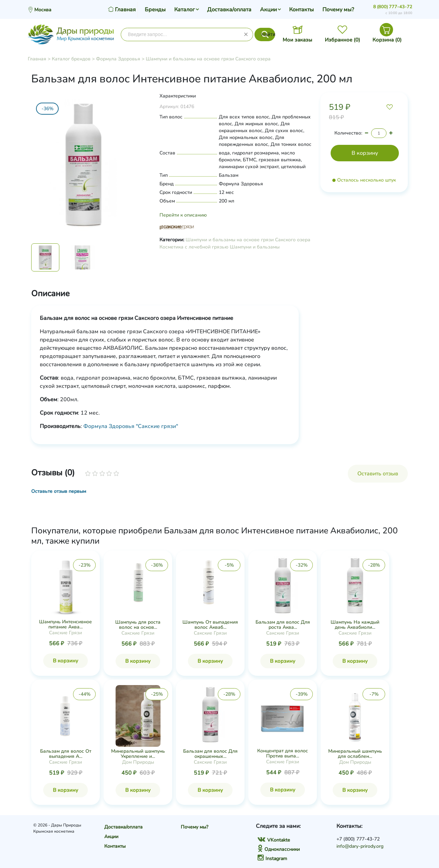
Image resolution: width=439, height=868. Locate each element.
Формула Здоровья (118, 59)
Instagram (272, 859)
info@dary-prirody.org (360, 846)
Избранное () (342, 40)
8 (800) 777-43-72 (393, 7)
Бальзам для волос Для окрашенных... (210, 754)
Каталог (185, 10)
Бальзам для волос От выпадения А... (66, 754)
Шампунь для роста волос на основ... (138, 625)
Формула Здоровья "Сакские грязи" (131, 426)
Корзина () (387, 40)
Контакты (301, 10)
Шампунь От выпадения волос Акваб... (210, 625)
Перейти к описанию (183, 215)
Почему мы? (338, 10)
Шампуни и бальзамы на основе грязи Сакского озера (208, 59)
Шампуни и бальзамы (255, 247)
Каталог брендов (71, 59)
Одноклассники (279, 849)
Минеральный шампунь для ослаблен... (355, 754)
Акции (268, 10)
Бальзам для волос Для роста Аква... (283, 625)
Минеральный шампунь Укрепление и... (138, 754)
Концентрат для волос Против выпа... (283, 753)
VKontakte (274, 840)
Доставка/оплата (229, 10)
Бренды (155, 10)
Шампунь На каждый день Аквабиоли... (355, 625)
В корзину (66, 661)
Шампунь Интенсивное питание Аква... (66, 624)
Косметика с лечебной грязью (194, 247)
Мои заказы (297, 40)
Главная (37, 59)
